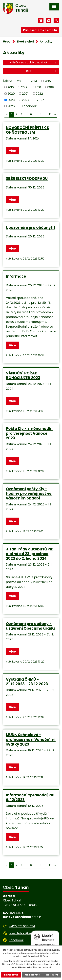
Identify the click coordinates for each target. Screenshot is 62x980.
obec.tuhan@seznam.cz (27, 933)
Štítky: (7, 81)
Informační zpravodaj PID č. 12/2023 (30, 797)
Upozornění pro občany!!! (31, 227)
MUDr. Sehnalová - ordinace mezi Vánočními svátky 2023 (31, 739)
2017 (24, 87)
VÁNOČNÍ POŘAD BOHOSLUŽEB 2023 (23, 375)
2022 (39, 94)
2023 (11, 100)
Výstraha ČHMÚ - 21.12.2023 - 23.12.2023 (27, 682)
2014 (34, 81)
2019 (51, 87)
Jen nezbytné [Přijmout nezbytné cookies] (32, 975)
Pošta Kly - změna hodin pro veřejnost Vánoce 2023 (29, 433)
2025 (41, 100)
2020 (11, 94)
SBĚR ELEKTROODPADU (27, 178)
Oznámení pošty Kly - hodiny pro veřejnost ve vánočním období (29, 493)
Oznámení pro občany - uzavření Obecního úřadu (30, 626)
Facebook (29, 106)
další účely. (43, 956)
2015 (48, 81)
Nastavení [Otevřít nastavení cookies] (52, 975)
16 (50, 114)
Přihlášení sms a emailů (40, 30)
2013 (20, 81)
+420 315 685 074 (22, 926)
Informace (16, 276)
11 (41, 114)
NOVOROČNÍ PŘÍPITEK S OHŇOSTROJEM (28, 130)
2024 (26, 100)
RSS (42, 71)
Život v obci (25, 42)
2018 (38, 87)
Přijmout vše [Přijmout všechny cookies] (11, 975)
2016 (11, 87)
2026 (11, 106)
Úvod (7, 42)
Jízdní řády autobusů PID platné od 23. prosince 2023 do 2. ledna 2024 (30, 554)
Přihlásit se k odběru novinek (34, 63)
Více (12, 151)
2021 (25, 94)
